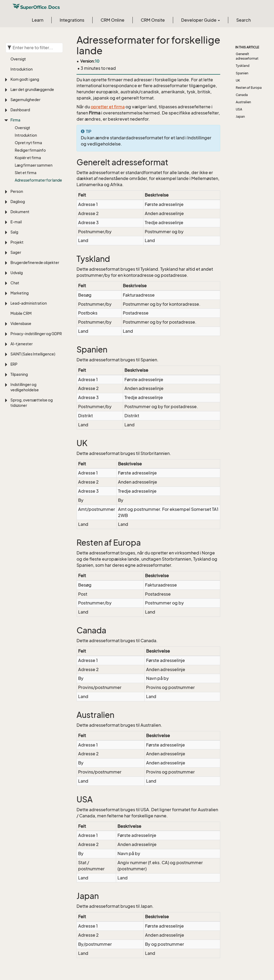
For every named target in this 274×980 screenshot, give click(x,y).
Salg (14, 232)
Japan (240, 116)
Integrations (72, 20)
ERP (14, 364)
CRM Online (113, 20)
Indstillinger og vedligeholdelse (25, 387)
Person (17, 191)
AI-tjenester (22, 344)
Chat (15, 283)
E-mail (16, 222)
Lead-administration (29, 303)
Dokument (20, 212)
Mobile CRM (21, 313)
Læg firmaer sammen (34, 165)
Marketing (20, 293)
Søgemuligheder (25, 100)
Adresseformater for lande (38, 180)
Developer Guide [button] (201, 20)
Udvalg (17, 273)
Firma (15, 120)
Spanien (242, 73)
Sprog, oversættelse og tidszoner (32, 403)
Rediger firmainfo (30, 150)
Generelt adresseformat (247, 56)
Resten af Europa (249, 88)
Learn (38, 20)
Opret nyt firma (28, 143)
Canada (242, 95)
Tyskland (243, 66)
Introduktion (22, 69)
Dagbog (18, 202)
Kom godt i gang (25, 79)
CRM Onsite (153, 20)
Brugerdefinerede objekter (35, 263)
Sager (16, 252)
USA (239, 109)
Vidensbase (21, 324)
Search (243, 20)
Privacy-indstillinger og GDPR (36, 334)
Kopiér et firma (28, 158)
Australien (243, 102)
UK (238, 80)
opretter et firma (108, 107)
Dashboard (20, 110)
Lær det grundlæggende (32, 89)
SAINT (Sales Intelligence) (33, 354)
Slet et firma (26, 173)
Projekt (17, 242)
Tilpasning (19, 374)
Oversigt (18, 59)
